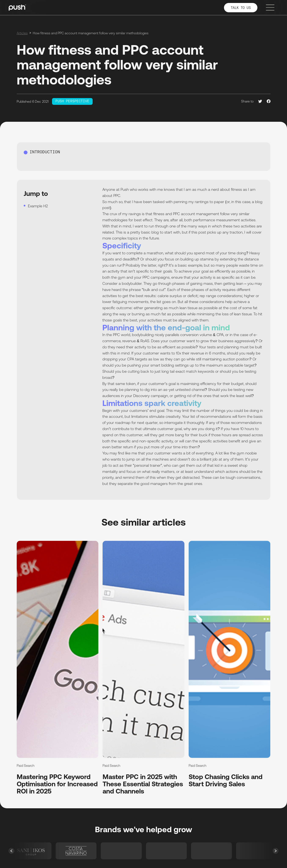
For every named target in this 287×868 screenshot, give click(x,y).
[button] (11, 851)
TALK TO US (241, 8)
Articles (22, 33)
